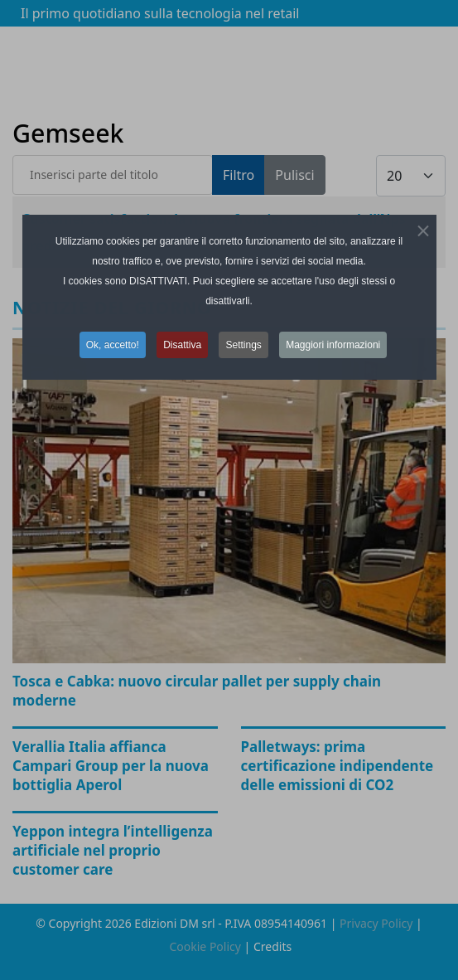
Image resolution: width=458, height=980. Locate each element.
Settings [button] (243, 345)
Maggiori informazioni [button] (333, 345)
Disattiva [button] (182, 345)
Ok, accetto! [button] (113, 345)
